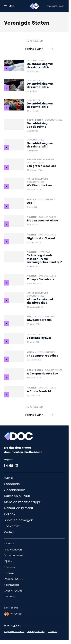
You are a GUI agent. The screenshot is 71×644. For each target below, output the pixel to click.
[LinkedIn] (16, 466)
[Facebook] (11, 466)
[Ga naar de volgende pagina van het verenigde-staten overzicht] (52, 49)
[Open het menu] (10, 6)
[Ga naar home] (34, 6)
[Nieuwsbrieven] (56, 6)
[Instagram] (6, 466)
